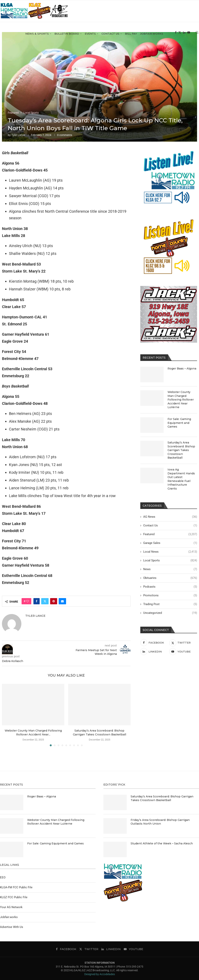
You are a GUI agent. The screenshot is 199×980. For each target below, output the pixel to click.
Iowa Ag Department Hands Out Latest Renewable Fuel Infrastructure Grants (181, 479)
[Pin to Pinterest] (54, 601)
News (170, 569)
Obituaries (170, 578)
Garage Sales (170, 543)
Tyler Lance (18, 135)
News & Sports (37, 36)
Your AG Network (11, 907)
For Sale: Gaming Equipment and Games (179, 423)
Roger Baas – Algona (182, 368)
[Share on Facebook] (37, 601)
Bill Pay (131, 36)
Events (90, 36)
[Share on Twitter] (45, 601)
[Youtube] (189, 36)
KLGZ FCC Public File (14, 897)
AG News (170, 517)
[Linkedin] (184, 36)
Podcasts (170, 587)
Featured (170, 534)
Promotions (170, 595)
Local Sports (170, 561)
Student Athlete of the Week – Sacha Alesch (162, 843)
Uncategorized (170, 613)
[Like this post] (28, 601)
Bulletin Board (67, 36)
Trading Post (170, 604)
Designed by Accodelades (100, 974)
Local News (170, 552)
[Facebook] (176, 36)
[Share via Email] (62, 601)
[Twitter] (180, 36)
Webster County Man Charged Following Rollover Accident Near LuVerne (181, 400)
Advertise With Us (12, 927)
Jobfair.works (152, 36)
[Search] (197, 36)
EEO (3, 877)
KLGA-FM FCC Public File (16, 887)
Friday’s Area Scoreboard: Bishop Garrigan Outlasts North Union (160, 822)
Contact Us (110, 36)
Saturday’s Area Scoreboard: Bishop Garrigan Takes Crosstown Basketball (181, 450)
